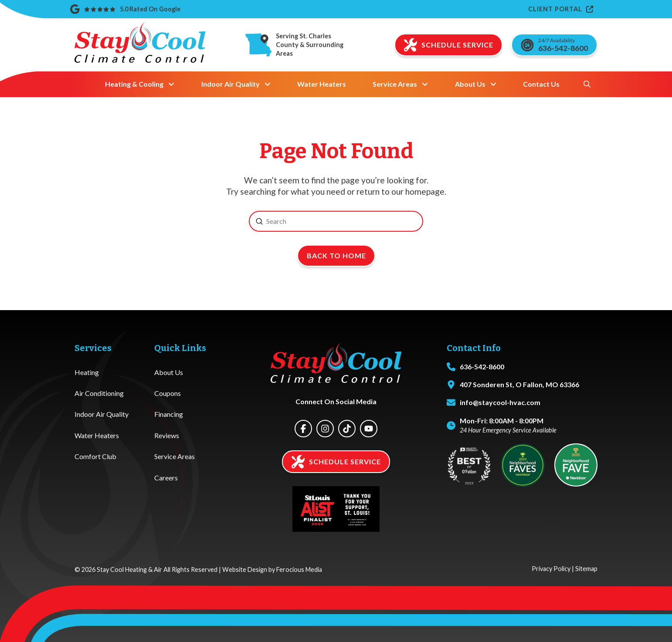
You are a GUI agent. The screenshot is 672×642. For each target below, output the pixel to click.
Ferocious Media (299, 569)
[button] (587, 84)
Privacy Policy (551, 569)
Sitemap (586, 569)
